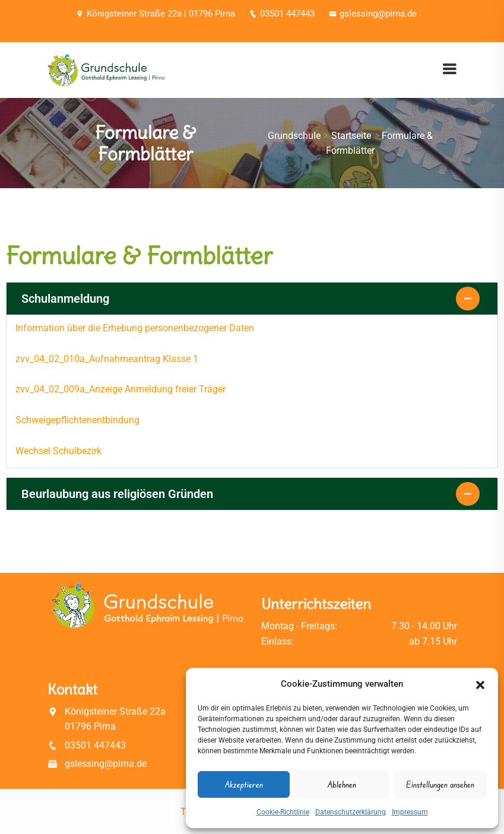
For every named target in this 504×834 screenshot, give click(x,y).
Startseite (351, 136)
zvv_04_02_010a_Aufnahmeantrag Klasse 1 (107, 359)
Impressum (410, 812)
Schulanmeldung (65, 299)
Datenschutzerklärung (351, 812)
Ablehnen (342, 784)
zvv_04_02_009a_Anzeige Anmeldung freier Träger (121, 389)
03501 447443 (282, 14)
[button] (480, 684)
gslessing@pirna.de (373, 14)
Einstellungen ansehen (440, 784)
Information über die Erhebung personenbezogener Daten (135, 328)
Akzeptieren (244, 784)
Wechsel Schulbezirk (58, 451)
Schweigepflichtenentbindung (77, 420)
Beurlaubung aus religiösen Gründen (117, 494)
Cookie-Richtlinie (283, 812)
